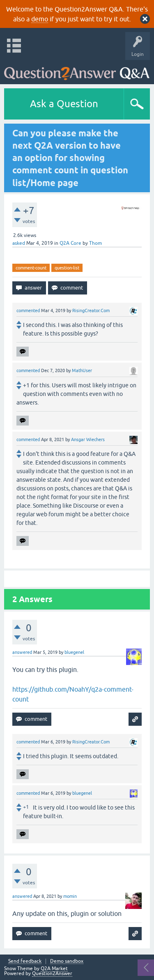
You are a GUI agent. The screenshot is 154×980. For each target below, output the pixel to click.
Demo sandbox (67, 961)
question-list (67, 268)
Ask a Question (64, 104)
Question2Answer (52, 973)
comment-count (31, 268)
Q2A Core (70, 243)
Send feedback (25, 961)
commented (28, 311)
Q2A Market (54, 968)
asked (19, 243)
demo (40, 19)
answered (22, 652)
